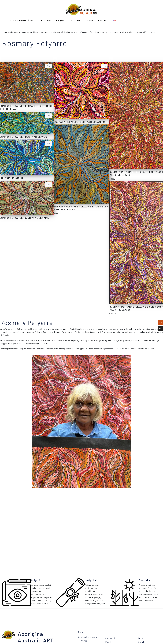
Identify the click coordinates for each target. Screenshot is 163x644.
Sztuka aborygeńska (22, 20)
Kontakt (103, 20)
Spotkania (75, 20)
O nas (90, 20)
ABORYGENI (45, 20)
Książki (60, 20)
